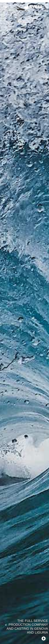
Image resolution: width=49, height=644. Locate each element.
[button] (6, 7)
